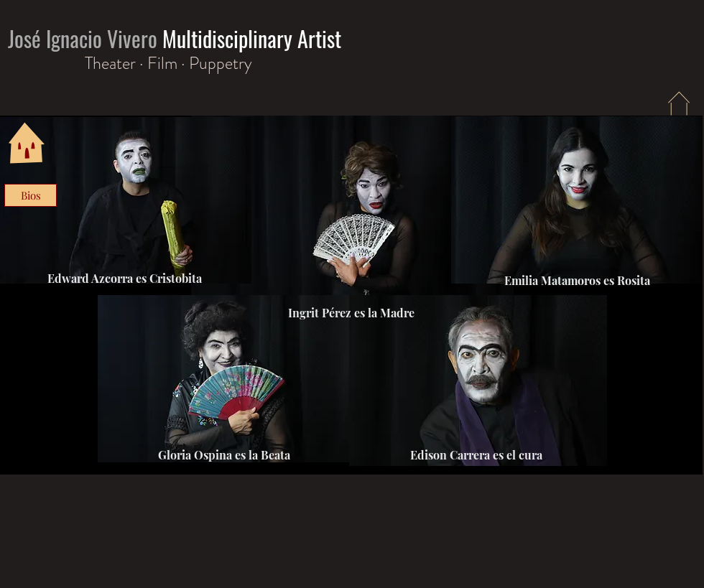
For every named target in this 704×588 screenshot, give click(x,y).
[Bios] (31, 195)
